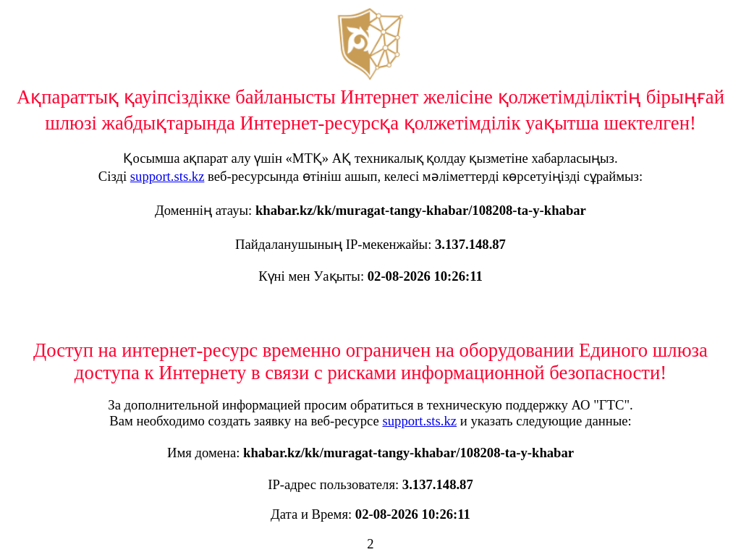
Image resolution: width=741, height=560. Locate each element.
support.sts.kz (168, 176)
